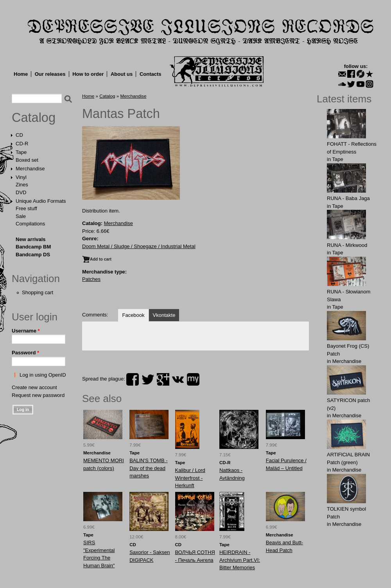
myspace (193, 379)
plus (163, 379)
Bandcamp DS (33, 255)
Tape (21, 152)
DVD (21, 192)
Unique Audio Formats (41, 201)
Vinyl (21, 177)
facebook (133, 379)
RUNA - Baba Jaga (348, 198)
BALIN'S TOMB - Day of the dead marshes (148, 468)
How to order (88, 74)
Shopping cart (38, 292)
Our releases (50, 74)
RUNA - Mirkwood (347, 245)
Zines (22, 185)
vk (178, 379)
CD (19, 135)
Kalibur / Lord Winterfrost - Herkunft (190, 478)
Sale (21, 216)
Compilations (30, 224)
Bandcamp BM (33, 247)
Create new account (34, 387)
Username (26, 331)
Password (25, 353)
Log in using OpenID (43, 375)
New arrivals (31, 239)
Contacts (151, 74)
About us (122, 74)
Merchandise (30, 169)
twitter (148, 379)
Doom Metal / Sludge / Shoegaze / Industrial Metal (139, 246)
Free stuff (26, 208)
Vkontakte (164, 315)
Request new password (38, 395)
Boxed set (27, 160)
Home (21, 74)
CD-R (22, 144)
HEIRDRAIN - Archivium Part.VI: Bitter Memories (240, 560)
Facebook (133, 315)
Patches (91, 279)
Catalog (34, 118)
